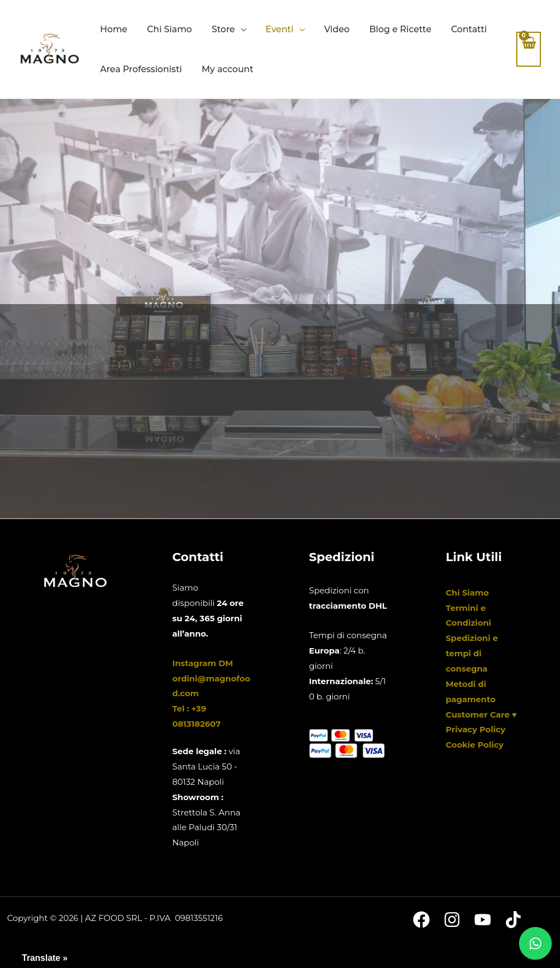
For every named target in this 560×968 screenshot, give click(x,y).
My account (228, 69)
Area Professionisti (141, 69)
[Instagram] (452, 920)
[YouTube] (483, 920)
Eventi (280, 29)
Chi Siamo (170, 29)
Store (223, 29)
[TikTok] (513, 920)
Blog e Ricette (400, 29)
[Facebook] (421, 920)
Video (337, 29)
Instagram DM (203, 663)
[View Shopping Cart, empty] (529, 49)
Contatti (469, 29)
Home (114, 29)
